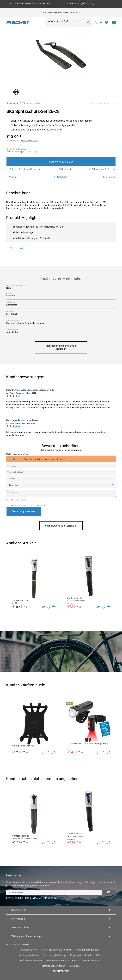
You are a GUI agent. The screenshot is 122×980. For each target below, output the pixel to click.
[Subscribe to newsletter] (109, 893)
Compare (12, 177)
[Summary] (61, 478)
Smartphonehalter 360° (24, 746)
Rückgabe (74, 966)
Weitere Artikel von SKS (22, 248)
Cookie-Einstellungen (31, 961)
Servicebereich (30, 950)
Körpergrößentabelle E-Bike (85, 955)
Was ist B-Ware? (92, 961)
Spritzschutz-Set (21, 602)
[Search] (89, 23)
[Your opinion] (61, 493)
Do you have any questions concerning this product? (11, 249)
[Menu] (114, 23)
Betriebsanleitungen (54, 966)
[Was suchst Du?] (66, 21)
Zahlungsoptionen (29, 955)
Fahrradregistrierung (55, 955)
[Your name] (61, 466)
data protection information (35, 505)
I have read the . (28, 505)
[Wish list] (107, 23)
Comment (109, 177)
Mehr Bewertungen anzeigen (61, 526)
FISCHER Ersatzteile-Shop (56, 950)
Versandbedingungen (87, 950)
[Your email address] (61, 472)
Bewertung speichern (24, 511)
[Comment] (61, 485)
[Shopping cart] (96, 23)
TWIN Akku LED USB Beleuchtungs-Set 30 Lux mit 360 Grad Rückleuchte (89, 743)
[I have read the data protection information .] (7, 505)
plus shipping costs (30, 141)
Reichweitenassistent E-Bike (63, 961)
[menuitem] (114, 23)
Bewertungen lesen (32, 103)
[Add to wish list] (49, 607)
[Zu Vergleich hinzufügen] (44, 607)
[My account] (101, 23)
